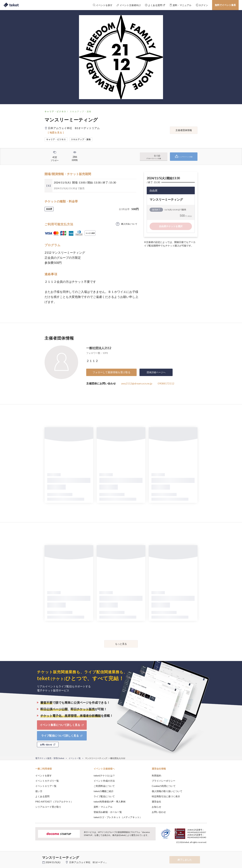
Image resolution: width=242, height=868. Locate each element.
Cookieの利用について (164, 786)
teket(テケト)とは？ (104, 776)
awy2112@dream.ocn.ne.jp (137, 383)
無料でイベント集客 (225, 5)
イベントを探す (44, 776)
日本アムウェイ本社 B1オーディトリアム (92, 862)
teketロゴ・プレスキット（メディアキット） (118, 817)
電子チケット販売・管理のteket (50, 758)
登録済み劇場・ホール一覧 (108, 812)
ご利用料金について (104, 786)
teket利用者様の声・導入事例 (109, 802)
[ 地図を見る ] (56, 132)
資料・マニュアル (103, 807)
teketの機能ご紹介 (104, 791)
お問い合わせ (159, 812)
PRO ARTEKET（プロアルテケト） (54, 802)
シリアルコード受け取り (48, 807)
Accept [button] (205, 851)
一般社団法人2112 (99, 348)
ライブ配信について (104, 796)
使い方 (39, 791)
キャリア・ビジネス (55, 111)
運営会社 (156, 802)
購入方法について (129, 224)
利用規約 (156, 776)
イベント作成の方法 (104, 781)
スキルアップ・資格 (81, 111)
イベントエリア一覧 (46, 786)
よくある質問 (42, 796)
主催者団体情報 (184, 130)
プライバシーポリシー (164, 781)
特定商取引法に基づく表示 (166, 796)
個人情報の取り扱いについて (167, 791)
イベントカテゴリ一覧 (47, 781)
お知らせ (156, 807)
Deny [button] (188, 851)
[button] (30, 856)
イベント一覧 (75, 758)
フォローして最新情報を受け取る (112, 372)
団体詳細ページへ (156, 372)
